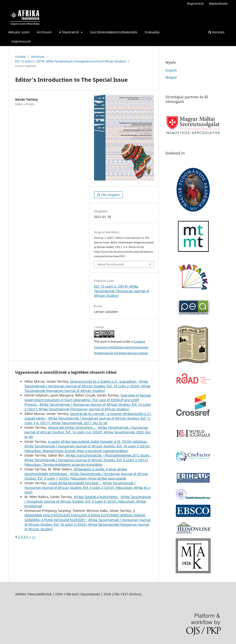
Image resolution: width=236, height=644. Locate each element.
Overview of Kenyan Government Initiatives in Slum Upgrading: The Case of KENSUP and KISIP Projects (88, 400)
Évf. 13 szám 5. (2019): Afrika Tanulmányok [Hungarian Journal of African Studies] (71, 61)
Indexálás (152, 32)
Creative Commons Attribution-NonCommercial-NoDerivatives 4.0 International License (121, 347)
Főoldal (20, 57)
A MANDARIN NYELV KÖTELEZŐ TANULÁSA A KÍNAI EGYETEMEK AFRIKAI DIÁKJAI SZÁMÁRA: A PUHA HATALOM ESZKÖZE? (85, 515)
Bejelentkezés (218, 3)
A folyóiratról (69, 32)
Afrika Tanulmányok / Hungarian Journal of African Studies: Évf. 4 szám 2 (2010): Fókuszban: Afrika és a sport (87, 488)
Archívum (44, 32)
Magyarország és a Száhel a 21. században (104, 381)
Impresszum (21, 41)
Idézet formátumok (111, 264)
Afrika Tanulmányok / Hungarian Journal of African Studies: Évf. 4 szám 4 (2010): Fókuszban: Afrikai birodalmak (88, 501)
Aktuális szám (19, 32)
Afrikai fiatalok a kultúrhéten (96, 497)
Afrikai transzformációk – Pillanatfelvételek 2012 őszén (108, 455)
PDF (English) (110, 195)
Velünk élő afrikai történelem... (72, 427)
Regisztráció (195, 3)
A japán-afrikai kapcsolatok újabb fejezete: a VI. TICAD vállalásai (98, 441)
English (171, 70)
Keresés (216, 32)
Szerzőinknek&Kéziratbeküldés (114, 32)
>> (34, 537)
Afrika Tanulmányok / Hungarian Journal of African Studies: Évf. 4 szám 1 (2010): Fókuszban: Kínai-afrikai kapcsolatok (86, 476)
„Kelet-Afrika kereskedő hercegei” (74, 483)
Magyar (171, 77)
